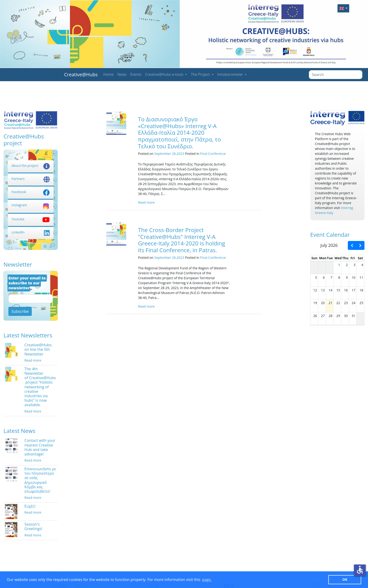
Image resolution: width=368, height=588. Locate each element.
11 (361, 277)
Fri (353, 258)
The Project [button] (201, 74)
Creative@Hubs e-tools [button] (165, 74)
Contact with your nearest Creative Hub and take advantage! (40, 447)
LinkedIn (31, 232)
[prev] (352, 245)
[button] (343, 8)
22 (338, 303)
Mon (323, 258)
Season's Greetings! (33, 526)
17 (353, 290)
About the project (31, 166)
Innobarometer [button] (231, 74)
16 (346, 290)
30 (346, 316)
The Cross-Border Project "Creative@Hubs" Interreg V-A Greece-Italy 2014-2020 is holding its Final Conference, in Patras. (182, 240)
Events (136, 74)
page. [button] (207, 580)
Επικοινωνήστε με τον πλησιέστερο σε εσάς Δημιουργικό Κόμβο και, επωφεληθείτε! (40, 480)
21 (330, 303)
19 (315, 303)
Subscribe (20, 311)
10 (353, 277)
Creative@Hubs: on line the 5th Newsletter (38, 349)
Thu (345, 258)
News (122, 74)
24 (353, 303)
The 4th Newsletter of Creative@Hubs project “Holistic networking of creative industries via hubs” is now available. (40, 387)
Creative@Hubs (81, 74)
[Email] (31, 299)
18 (361, 290)
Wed (338, 258)
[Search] (336, 75)
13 (323, 290)
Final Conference (213, 154)
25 (361, 303)
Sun (314, 258)
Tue (330, 258)
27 (323, 316)
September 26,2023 (169, 154)
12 (315, 290)
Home (108, 74)
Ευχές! (30, 506)
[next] (360, 245)
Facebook (31, 192)
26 (315, 316)
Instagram (31, 205)
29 (338, 316)
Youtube (31, 219)
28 (330, 316)
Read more (33, 360)
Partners (31, 179)
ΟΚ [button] (345, 579)
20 (323, 303)
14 (330, 290)
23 (346, 303)
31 (353, 316)
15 (338, 290)
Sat (360, 258)
